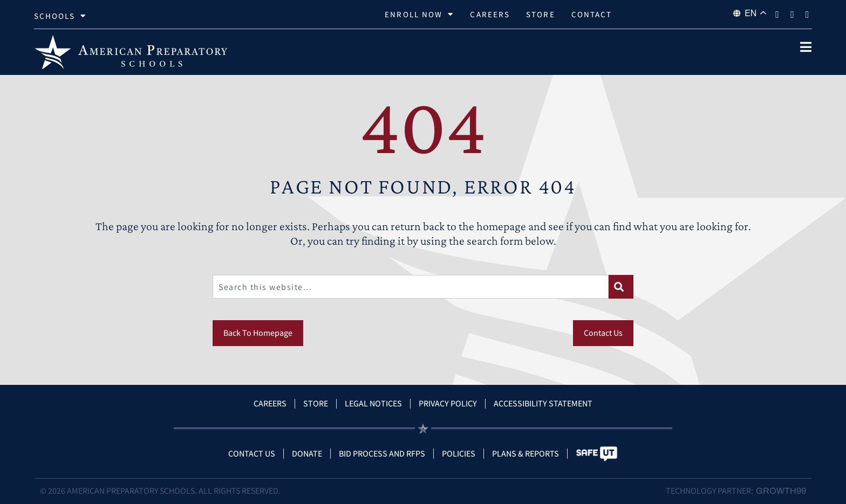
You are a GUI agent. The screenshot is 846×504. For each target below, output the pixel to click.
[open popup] (806, 47)
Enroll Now (419, 15)
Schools (60, 16)
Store (541, 14)
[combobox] (411, 287)
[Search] (621, 287)
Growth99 (781, 491)
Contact (592, 14)
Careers (490, 14)
